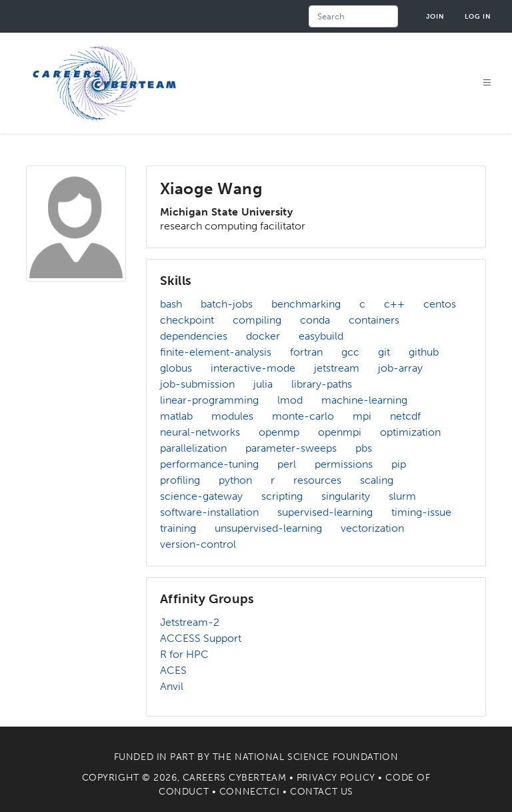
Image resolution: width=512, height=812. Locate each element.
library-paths (322, 384)
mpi (362, 416)
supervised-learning (325, 512)
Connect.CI (250, 792)
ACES (173, 670)
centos (440, 304)
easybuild (321, 336)
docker (263, 336)
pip (399, 464)
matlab (176, 416)
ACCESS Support (201, 638)
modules (232, 416)
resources (317, 480)
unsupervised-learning (268, 528)
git (384, 352)
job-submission (197, 384)
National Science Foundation (316, 757)
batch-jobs (227, 304)
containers (374, 320)
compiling (257, 320)
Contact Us (322, 792)
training (178, 528)
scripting (282, 496)
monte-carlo (303, 416)
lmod (290, 400)
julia (263, 384)
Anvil (172, 686)
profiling (180, 480)
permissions (344, 464)
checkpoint (187, 320)
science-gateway (201, 496)
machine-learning (364, 400)
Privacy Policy (336, 778)
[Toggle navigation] (487, 83)
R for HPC (184, 654)
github (424, 352)
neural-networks (200, 432)
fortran (306, 352)
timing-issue (421, 512)
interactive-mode (253, 368)
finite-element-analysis (216, 352)
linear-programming (209, 400)
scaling (377, 480)
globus (176, 368)
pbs (364, 448)
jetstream (337, 368)
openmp (279, 432)
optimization (410, 432)
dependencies (194, 336)
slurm (402, 496)
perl (287, 464)
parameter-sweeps (291, 448)
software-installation (209, 512)
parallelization (193, 448)
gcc (350, 352)
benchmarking (306, 304)
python (235, 480)
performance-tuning (209, 464)
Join (435, 16)
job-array (400, 368)
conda (315, 320)
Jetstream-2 (190, 622)
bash (171, 304)
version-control (198, 544)
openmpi (340, 432)
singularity (346, 496)
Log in (478, 16)
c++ (394, 304)
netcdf (405, 416)
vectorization (372, 528)
